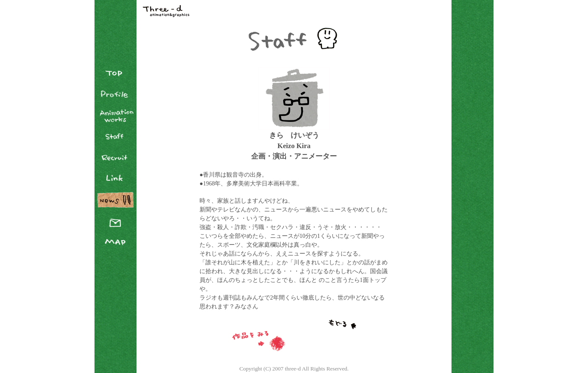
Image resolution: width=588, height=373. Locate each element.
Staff (115, 136)
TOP (115, 73)
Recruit (115, 157)
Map (115, 241)
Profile (115, 94)
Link (115, 178)
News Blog (115, 199)
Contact (115, 220)
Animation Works (115, 115)
